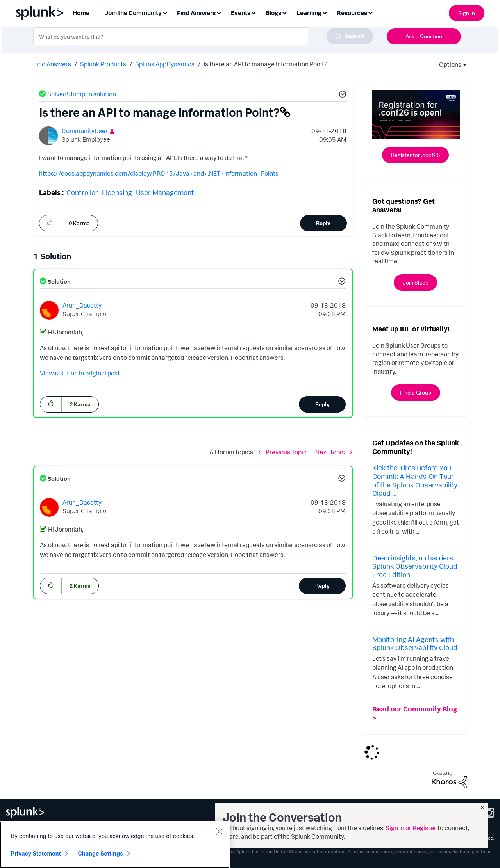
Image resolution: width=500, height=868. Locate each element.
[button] (341, 95)
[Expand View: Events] (254, 12)
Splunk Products (103, 64)
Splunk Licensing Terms (120, 838)
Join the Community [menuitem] (133, 13)
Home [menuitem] (81, 13)
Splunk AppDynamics (165, 64)
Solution (59, 282)
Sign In (467, 13)
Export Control (164, 838)
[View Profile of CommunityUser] (85, 131)
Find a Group (416, 392)
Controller (82, 192)
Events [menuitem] (241, 13)
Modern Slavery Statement (210, 838)
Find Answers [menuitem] (196, 13)
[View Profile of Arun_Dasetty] (82, 305)
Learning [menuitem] (309, 13)
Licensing (117, 192)
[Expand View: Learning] (325, 12)
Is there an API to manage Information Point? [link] (265, 64)
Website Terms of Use (68, 838)
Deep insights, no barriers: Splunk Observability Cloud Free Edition (415, 566)
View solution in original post (80, 373)
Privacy (34, 838)
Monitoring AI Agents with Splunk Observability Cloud (415, 644)
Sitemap (14, 838)
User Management (165, 192)
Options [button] (448, 64)
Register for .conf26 (415, 155)
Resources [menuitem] (352, 13)
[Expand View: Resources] (370, 12)
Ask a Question (424, 36)
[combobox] (203, 36)
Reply (323, 223)
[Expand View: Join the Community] (165, 12)
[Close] (220, 848)
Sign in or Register (411, 828)
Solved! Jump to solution (82, 94)
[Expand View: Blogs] (284, 12)
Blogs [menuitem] (273, 13)
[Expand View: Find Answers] (219, 12)
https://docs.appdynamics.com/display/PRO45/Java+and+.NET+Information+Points (159, 173)
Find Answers (52, 64)
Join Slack (415, 282)
